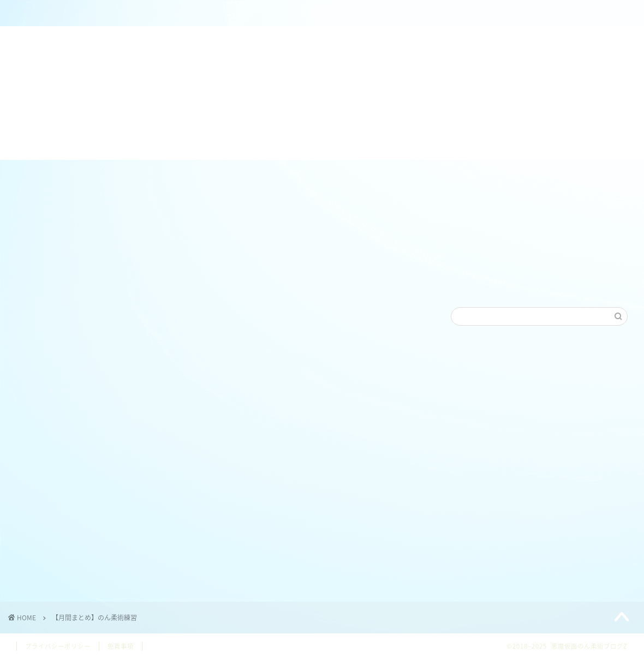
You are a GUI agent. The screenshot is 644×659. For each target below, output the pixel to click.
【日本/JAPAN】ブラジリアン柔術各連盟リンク (475, 18)
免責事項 (121, 646)
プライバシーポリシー (58, 646)
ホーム (80, 13)
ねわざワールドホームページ (344, 13)
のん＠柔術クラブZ (212, 13)
